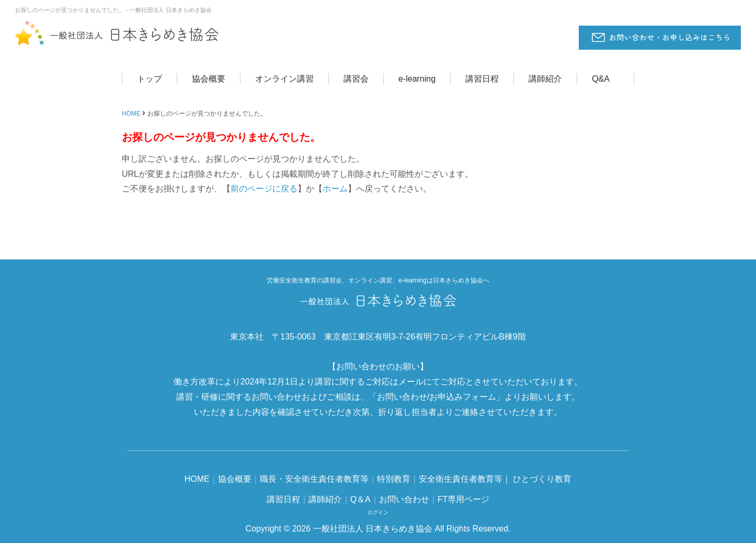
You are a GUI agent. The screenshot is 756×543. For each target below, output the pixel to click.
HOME (131, 114)
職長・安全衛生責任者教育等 (314, 479)
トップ (150, 79)
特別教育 (394, 479)
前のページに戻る (264, 189)
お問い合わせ (404, 499)
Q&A (601, 79)
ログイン (378, 512)
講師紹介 (545, 79)
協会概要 (209, 79)
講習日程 (482, 79)
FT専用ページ (464, 499)
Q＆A (360, 499)
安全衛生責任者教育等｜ (465, 479)
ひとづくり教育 (542, 479)
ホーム (335, 189)
